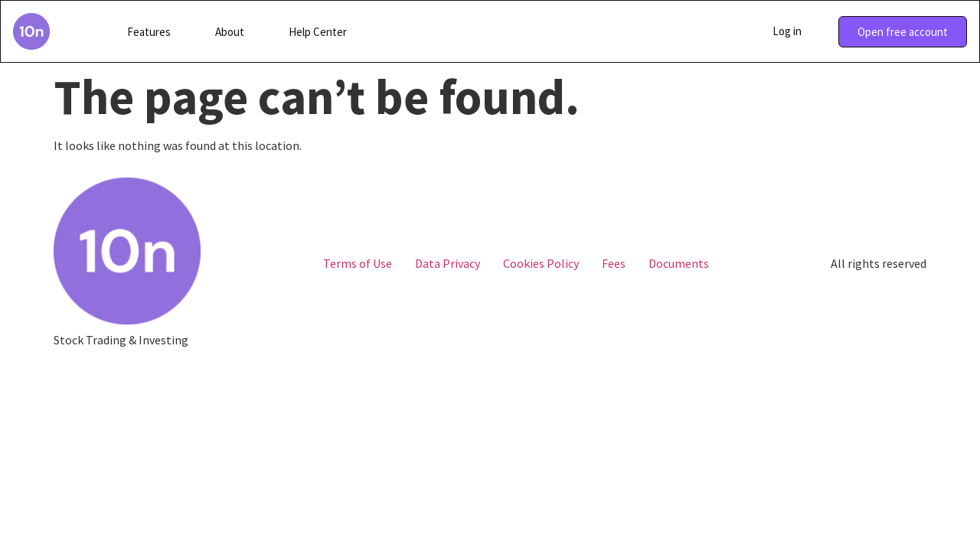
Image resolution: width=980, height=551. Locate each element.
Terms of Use (358, 263)
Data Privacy (448, 263)
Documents (679, 263)
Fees (614, 263)
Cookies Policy (541, 263)
